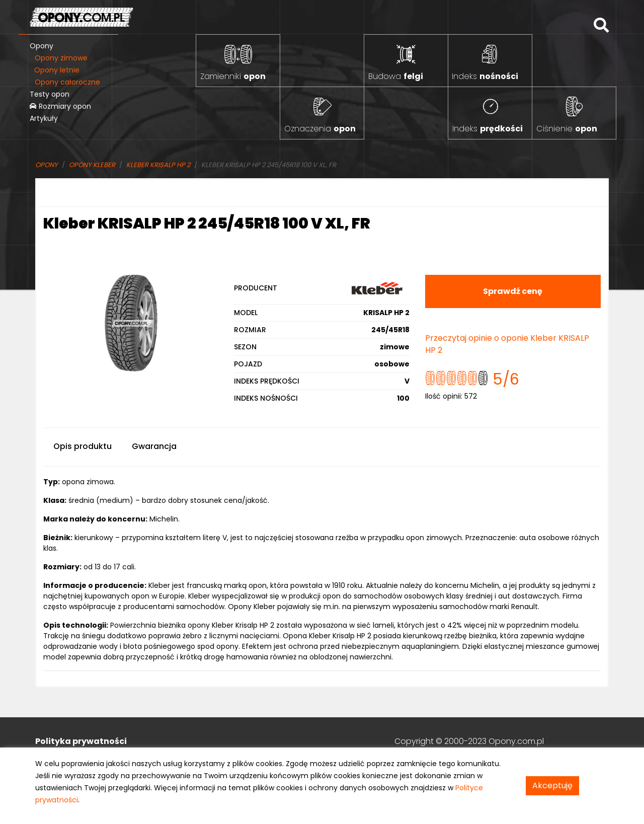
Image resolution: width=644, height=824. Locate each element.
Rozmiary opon (60, 106)
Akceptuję (552, 785)
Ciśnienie (567, 129)
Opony (42, 46)
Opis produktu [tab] (83, 446)
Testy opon (50, 94)
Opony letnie (57, 70)
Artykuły (44, 118)
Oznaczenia (320, 129)
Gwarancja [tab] (154, 446)
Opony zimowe (61, 58)
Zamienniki (233, 76)
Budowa (396, 76)
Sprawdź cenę (513, 291)
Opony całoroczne (67, 82)
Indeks (485, 76)
